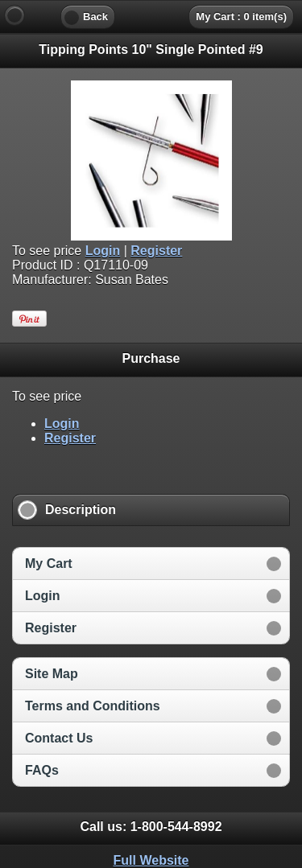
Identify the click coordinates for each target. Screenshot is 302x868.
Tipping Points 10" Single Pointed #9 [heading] (151, 49)
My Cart (49, 564)
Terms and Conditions (93, 706)
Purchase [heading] (151, 358)
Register (156, 251)
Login (103, 251)
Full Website (151, 860)
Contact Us (59, 738)
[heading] (151, 16)
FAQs (42, 770)
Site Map (52, 674)
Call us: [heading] (151, 827)
